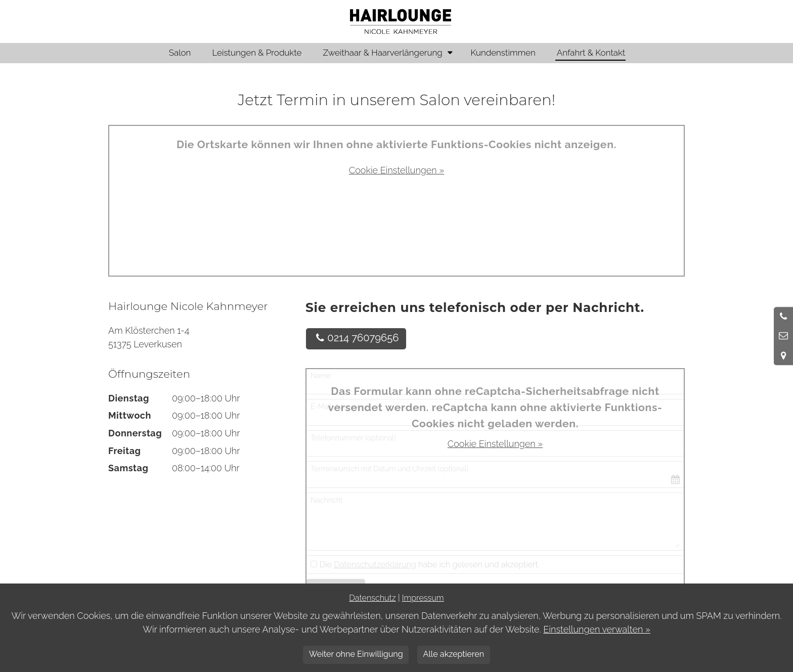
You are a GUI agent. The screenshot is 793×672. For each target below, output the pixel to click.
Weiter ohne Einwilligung (356, 654)
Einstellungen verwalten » (597, 629)
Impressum (423, 598)
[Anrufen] (783, 317)
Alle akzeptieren (453, 654)
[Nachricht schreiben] (783, 336)
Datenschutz (372, 598)
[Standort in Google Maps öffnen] (783, 355)
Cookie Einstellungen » (396, 170)
